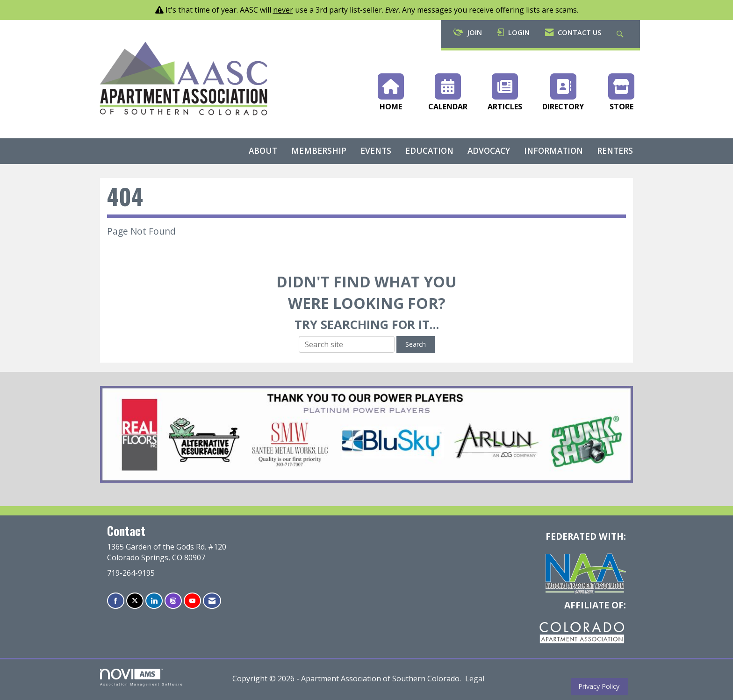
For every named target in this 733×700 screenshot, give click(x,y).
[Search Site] (621, 34)
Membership (319, 151)
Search (416, 344)
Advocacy (489, 151)
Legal (475, 679)
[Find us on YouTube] (192, 601)
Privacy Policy (597, 686)
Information (553, 151)
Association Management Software (142, 677)
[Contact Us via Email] (212, 601)
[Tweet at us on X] (135, 601)
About (263, 151)
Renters (615, 151)
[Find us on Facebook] (116, 601)
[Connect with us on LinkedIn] (154, 601)
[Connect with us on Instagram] (173, 601)
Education (429, 151)
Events (376, 151)
